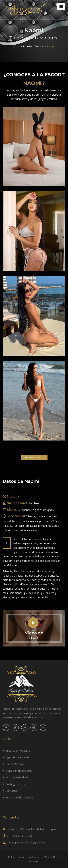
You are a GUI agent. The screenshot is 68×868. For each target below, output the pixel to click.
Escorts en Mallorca (18, 751)
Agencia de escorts (18, 757)
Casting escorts (15, 784)
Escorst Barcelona (17, 777)
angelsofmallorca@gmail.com (29, 842)
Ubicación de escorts (19, 771)
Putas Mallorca (15, 764)
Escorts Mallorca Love (19, 797)
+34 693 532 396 (21, 836)
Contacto (11, 791)
